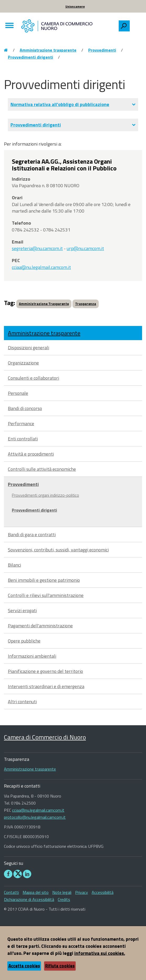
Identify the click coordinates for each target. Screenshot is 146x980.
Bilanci (14, 565)
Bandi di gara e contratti (32, 535)
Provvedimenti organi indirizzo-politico (45, 495)
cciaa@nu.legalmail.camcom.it (41, 267)
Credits (64, 899)
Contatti (11, 892)
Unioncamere (75, 6)
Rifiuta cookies (60, 966)
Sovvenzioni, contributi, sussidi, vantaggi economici (58, 550)
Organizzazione (23, 363)
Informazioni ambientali (32, 656)
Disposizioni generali (28, 348)
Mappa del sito (36, 892)
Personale (18, 393)
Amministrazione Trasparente (44, 304)
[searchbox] (136, 25)
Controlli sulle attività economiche (42, 469)
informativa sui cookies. (100, 953)
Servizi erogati (22, 610)
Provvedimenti (102, 50)
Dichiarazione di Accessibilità (29, 899)
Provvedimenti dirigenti (30, 57)
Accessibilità (103, 892)
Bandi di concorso (25, 408)
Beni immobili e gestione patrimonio (44, 580)
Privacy (82, 892)
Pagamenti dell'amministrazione (40, 626)
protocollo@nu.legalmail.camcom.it (35, 817)
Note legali (62, 892)
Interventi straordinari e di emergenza (46, 686)
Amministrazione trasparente (48, 50)
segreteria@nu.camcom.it (37, 248)
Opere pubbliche (24, 641)
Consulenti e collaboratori (33, 378)
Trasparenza (86, 304)
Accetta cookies (24, 966)
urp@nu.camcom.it (85, 248)
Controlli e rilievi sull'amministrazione (46, 595)
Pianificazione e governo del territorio (45, 671)
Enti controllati (23, 439)
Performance (21, 423)
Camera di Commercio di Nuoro (45, 737)
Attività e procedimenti (31, 454)
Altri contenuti (22, 702)
